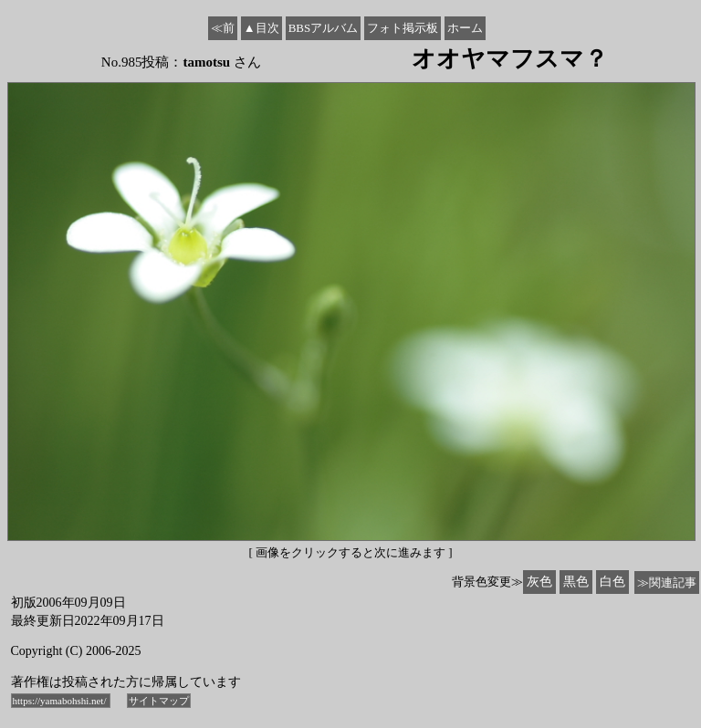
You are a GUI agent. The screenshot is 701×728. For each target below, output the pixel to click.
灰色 (539, 582)
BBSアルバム (324, 28)
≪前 (223, 28)
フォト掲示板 (403, 28)
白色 (612, 582)
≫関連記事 (667, 582)
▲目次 (262, 28)
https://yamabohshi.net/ (61, 701)
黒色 (576, 582)
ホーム (465, 28)
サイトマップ (159, 701)
